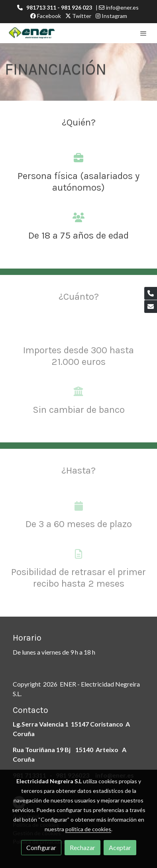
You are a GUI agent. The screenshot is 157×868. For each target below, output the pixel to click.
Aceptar (120, 847)
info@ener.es (122, 7)
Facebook (46, 16)
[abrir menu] (143, 33)
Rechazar (82, 847)
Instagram (111, 16)
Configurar (41, 847)
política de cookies (88, 829)
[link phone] (151, 293)
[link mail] (151, 307)
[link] (32, 33)
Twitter (78, 16)
